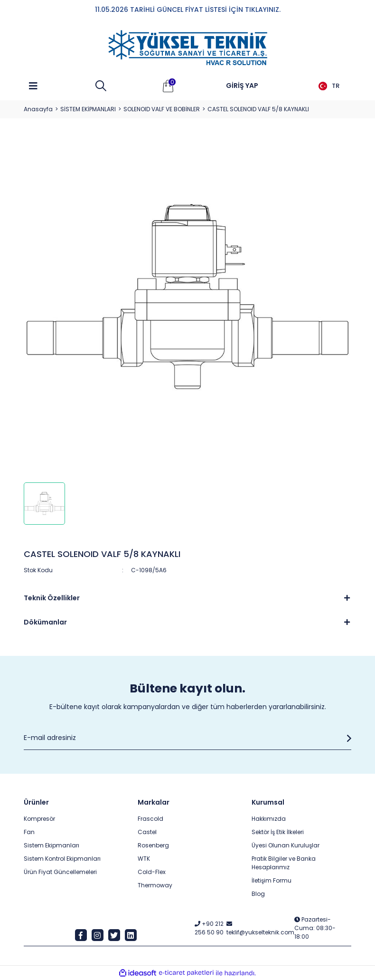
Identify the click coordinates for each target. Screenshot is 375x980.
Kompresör (39, 819)
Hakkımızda (269, 819)
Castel (147, 832)
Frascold (150, 819)
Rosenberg (153, 845)
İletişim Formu (272, 880)
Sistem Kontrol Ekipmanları (62, 859)
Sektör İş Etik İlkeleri (278, 832)
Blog (258, 894)
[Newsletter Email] (187, 738)
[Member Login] (242, 86)
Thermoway (155, 885)
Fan (29, 832)
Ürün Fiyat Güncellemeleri (60, 872)
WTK (144, 859)
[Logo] (187, 48)
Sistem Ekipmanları (52, 845)
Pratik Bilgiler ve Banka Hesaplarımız (284, 863)
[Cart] (168, 86)
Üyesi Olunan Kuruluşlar (286, 845)
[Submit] (347, 738)
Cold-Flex (152, 872)
